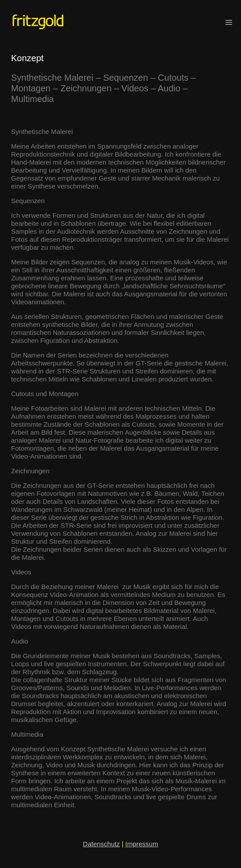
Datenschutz (101, 844)
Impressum (142, 844)
